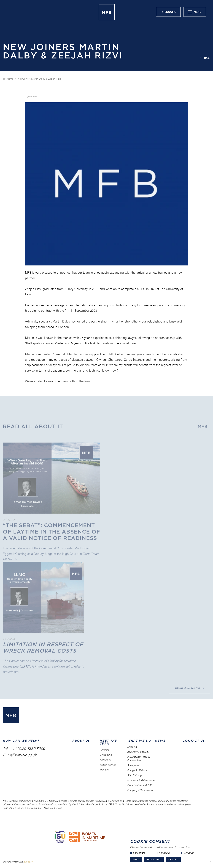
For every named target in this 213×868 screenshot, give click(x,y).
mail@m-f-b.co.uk (22, 755)
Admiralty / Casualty (138, 752)
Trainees (104, 769)
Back (205, 58)
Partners (104, 749)
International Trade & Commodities (138, 758)
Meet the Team (108, 742)
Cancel (173, 859)
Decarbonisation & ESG (140, 785)
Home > (12, 79)
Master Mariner (108, 764)
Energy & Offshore (137, 770)
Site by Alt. (29, 862)
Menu (195, 12)
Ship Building (134, 775)
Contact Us (194, 741)
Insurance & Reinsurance (141, 780)
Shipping (132, 747)
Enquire (168, 12)
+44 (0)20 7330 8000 (27, 748)
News (160, 741)
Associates (105, 759)
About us (81, 741)
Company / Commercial (140, 790)
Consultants (106, 754)
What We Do (139, 741)
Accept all (154, 859)
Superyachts (134, 765)
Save (136, 859)
